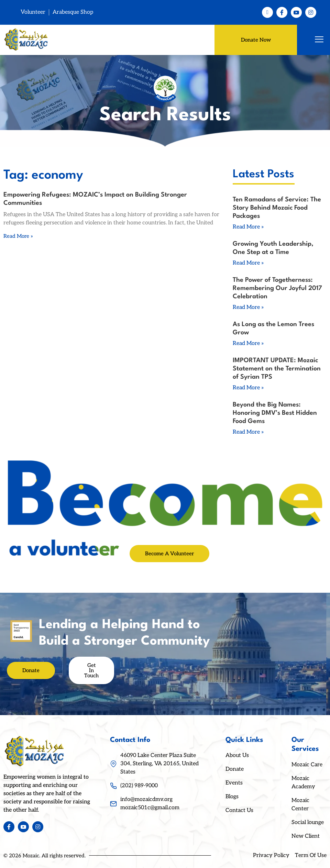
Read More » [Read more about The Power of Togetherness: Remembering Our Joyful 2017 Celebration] (248, 308)
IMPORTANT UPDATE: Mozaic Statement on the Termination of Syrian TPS (277, 369)
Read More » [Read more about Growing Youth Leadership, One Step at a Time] (248, 263)
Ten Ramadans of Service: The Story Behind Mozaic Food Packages (277, 208)
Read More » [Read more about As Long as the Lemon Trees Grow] (248, 344)
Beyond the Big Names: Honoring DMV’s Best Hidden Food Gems (275, 413)
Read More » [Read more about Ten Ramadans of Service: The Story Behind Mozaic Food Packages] (248, 227)
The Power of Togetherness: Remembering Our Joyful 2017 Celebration (277, 289)
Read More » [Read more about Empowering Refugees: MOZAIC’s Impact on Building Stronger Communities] (18, 236)
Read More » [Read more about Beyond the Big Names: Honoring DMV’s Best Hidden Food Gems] (248, 432)
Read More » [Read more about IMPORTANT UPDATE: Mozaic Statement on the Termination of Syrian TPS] (248, 388)
